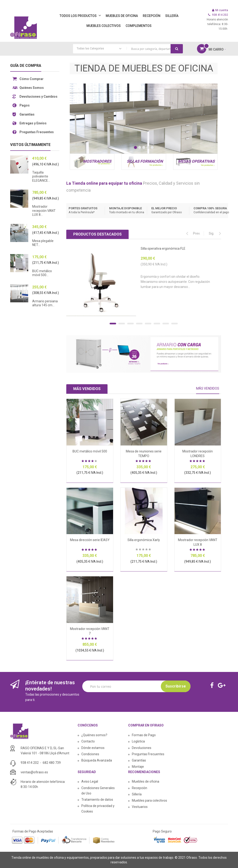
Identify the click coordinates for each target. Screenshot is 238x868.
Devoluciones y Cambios (38, 97)
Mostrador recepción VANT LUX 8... (44, 211)
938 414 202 (30, 763)
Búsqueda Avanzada (97, 760)
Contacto (88, 741)
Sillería (137, 794)
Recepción (140, 788)
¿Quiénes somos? (94, 735)
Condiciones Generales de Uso (98, 791)
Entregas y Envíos (33, 123)
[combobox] (128, 49)
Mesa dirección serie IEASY (90, 540)
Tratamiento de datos (97, 800)
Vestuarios (140, 807)
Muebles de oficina (146, 781)
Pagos (25, 105)
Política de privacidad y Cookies (98, 808)
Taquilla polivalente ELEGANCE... (41, 176)
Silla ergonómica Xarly (144, 540)
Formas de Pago (144, 735)
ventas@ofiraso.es (34, 772)
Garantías (27, 114)
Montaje (138, 767)
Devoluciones (142, 748)
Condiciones (90, 754)
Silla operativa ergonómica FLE (163, 248)
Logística (138, 741)
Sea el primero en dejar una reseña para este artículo (144, 550)
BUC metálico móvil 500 (90, 451)
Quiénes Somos (32, 88)
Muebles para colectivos (149, 800)
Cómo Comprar (32, 79)
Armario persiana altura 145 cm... (45, 303)
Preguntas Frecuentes (37, 132)
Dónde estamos (93, 748)
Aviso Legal (90, 781)
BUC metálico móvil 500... (42, 273)
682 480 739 (52, 763)
